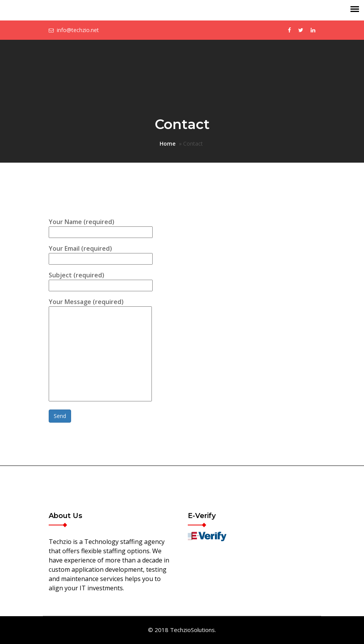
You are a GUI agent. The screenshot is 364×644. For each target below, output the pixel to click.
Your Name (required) (101, 227)
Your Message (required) (100, 350)
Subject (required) (101, 280)
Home (168, 144)
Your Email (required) (101, 254)
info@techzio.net (78, 30)
